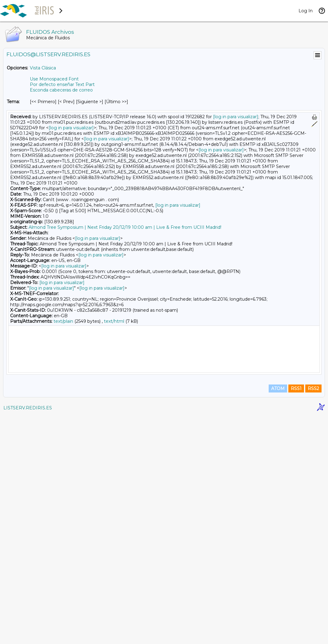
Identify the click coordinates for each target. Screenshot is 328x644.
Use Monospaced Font (54, 79)
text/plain (63, 321)
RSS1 (296, 617)
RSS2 (313, 617)
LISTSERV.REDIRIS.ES (28, 636)
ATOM (278, 617)
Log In (306, 11)
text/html (114, 321)
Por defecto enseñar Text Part (62, 84)
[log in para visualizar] (236, 117)
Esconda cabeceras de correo (61, 90)
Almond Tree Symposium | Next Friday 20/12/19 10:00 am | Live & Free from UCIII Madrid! (125, 227)
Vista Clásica (43, 68)
